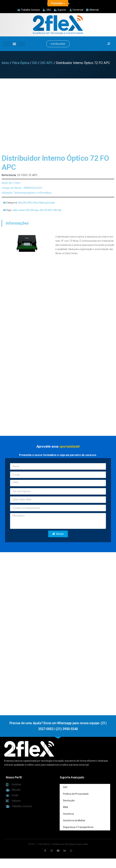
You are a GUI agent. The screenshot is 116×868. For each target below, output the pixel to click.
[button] (14, 44)
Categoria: (12, 203)
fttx (60, 210)
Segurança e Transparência (78, 827)
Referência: (9, 175)
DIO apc (35, 210)
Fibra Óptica (21, 63)
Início (5, 63)
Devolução (69, 801)
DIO (35, 63)
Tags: (9, 210)
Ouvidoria (68, 814)
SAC (65, 787)
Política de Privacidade (76, 794)
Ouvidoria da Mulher (74, 820)
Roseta (51, 203)
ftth (55, 210)
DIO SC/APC (46, 210)
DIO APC (47, 63)
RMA (65, 807)
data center (19, 210)
